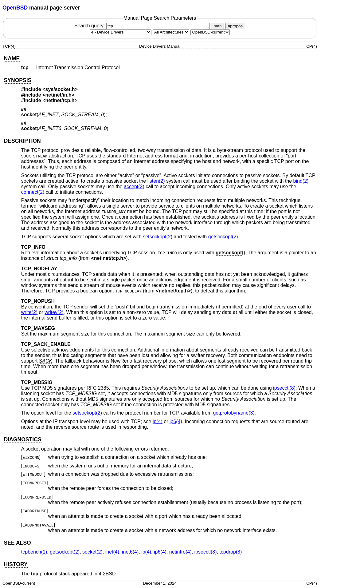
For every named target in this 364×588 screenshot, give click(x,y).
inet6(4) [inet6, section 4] (130, 552)
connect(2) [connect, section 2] (33, 192)
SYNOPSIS (18, 80)
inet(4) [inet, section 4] (112, 552)
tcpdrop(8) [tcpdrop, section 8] (231, 552)
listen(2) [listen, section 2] (156, 181)
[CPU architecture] (171, 32)
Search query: (143, 26)
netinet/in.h (59, 95)
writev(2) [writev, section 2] (54, 312)
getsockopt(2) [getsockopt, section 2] (223, 237)
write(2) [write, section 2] (29, 312)
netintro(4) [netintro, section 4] (180, 552)
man (217, 26)
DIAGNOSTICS (22, 439)
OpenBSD (15, 8)
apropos (235, 26)
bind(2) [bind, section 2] (301, 181)
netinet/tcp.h (60, 100)
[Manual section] (121, 32)
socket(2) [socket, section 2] (92, 552)
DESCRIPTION (22, 141)
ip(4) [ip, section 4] (158, 421)
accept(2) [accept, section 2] (134, 187)
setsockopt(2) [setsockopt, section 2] (158, 237)
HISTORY (16, 564)
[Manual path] (210, 32)
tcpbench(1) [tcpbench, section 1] (34, 552)
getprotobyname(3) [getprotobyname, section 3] (234, 413)
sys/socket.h (60, 89)
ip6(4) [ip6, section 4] (176, 421)
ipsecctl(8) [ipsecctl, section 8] (284, 388)
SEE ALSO (17, 543)
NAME (12, 58)
